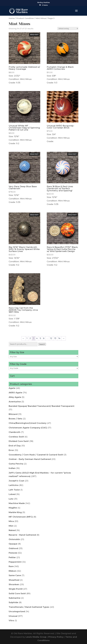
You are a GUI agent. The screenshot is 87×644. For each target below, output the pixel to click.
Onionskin (14, 539)
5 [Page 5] (40, 338)
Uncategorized (17, 611)
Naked (12, 530)
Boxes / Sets (15, 419)
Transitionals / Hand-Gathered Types (29, 607)
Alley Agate (15, 397)
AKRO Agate (15, 393)
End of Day (15, 446)
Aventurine (15, 402)
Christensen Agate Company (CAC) (28, 428)
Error (11, 450)
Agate (12, 388)
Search (42, 344)
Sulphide (13, 602)
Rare (11, 566)
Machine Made (17, 503)
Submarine (15, 598)
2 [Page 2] (30, 338)
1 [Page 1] (27, 338)
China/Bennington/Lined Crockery (28, 423)
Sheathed (14, 580)
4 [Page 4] (37, 338)
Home (12, 18)
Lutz (11, 499)
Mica (11, 521)
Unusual (13, 616)
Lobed (12, 494)
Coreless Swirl (16, 437)
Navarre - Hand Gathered (22, 535)
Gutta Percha (16, 464)
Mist (11, 526)
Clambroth (15, 432)
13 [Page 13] (55, 338)
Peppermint (15, 562)
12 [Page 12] (51, 338)
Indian (12, 468)
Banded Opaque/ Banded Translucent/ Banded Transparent (42, 406)
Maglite (13, 508)
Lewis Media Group (36, 637)
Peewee (13, 553)
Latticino (14, 485)
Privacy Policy (56, 637)
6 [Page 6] (44, 338)
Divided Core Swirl (19, 441)
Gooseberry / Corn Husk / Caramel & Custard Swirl (36, 455)
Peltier (12, 557)
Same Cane (15, 575)
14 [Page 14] (59, 338)
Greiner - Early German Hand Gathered (30, 459)
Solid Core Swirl (17, 593)
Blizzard (13, 414)
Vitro (11, 620)
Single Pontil (16, 589)
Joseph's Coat (16, 481)
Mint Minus (41, 18)
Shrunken (14, 584)
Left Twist (14, 490)
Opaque (13, 544)
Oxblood (13, 548)
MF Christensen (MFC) (21, 517)
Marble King (15, 512)
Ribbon (13, 571)
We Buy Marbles (43, 3)
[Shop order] (68, 29)
